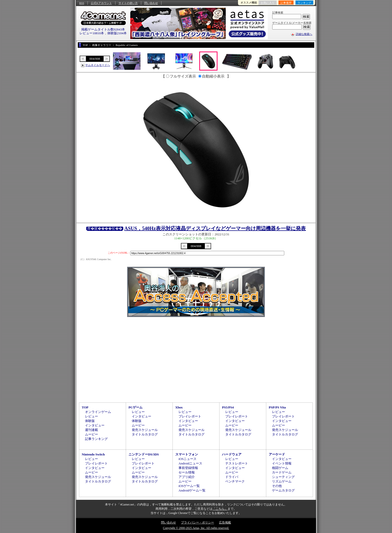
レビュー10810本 (92, 33)
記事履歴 (286, 3)
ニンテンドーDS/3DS (144, 454)
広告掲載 (225, 522)
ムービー (91, 434)
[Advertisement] (196, 359)
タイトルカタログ (145, 434)
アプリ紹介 (187, 477)
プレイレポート (190, 416)
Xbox (179, 407)
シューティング (283, 477)
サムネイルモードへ (98, 65)
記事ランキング (96, 439)
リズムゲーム (282, 481)
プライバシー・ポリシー (197, 522)
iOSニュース (187, 459)
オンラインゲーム (98, 412)
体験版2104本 (117, 33)
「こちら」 (220, 509)
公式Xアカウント (101, 3)
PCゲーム (135, 407)
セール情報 (187, 472)
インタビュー (95, 425)
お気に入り (268, 3)
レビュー (91, 416)
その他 (277, 486)
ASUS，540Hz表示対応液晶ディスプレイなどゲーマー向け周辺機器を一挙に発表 (215, 228)
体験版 (90, 421)
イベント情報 (282, 463)
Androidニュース (190, 463)
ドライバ (232, 477)
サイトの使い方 (128, 3)
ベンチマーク (235, 481)
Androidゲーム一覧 (192, 490)
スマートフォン (187, 454)
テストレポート (237, 463)
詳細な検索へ (304, 34)
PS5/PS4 (228, 407)
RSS (82, 3)
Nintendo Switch (93, 454)
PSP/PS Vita (277, 407)
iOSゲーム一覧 (189, 486)
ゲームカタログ (283, 490)
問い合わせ (151, 3)
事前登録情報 (188, 468)
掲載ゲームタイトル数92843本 (103, 29)
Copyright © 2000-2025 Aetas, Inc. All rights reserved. (196, 528)
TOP (85, 407)
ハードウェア (232, 454)
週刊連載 (91, 430)
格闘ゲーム (280, 468)
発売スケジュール (145, 430)
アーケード (277, 454)
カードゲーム (282, 472)
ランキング (304, 3)
